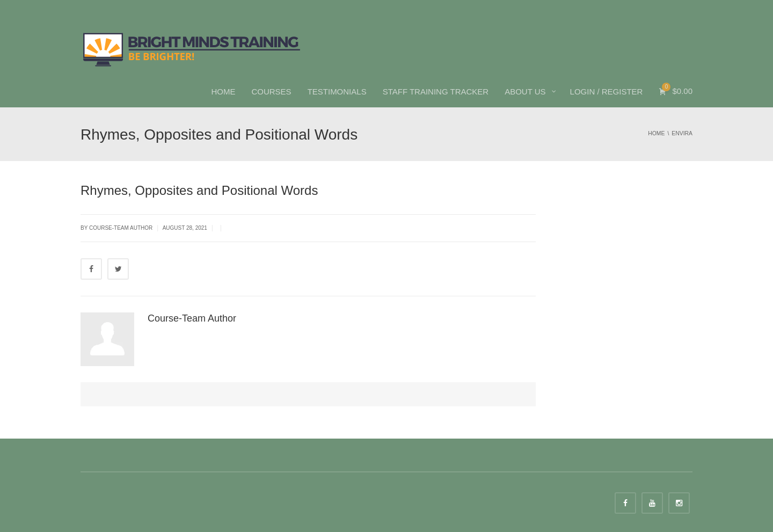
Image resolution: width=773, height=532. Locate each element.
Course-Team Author (192, 318)
